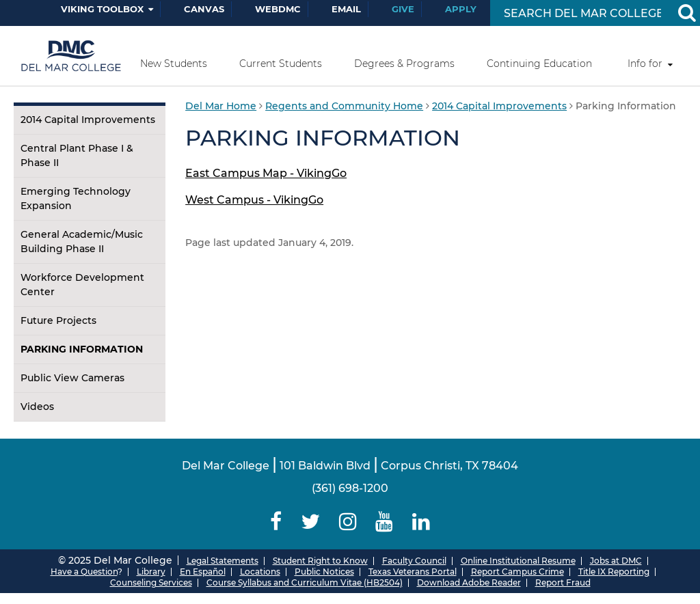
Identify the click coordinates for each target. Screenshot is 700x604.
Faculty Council (414, 561)
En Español (203, 572)
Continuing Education (539, 64)
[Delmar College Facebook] (277, 522)
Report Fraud (563, 582)
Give (403, 9)
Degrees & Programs (404, 64)
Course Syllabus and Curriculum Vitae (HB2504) (305, 582)
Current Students (281, 64)
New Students (174, 64)
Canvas (204, 9)
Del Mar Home (221, 106)
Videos (37, 407)
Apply (461, 9)
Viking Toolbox (102, 9)
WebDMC (278, 9)
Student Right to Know (320, 561)
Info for (645, 64)
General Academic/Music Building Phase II (82, 242)
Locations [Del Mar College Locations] (260, 572)
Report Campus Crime (517, 572)
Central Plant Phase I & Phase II (77, 155)
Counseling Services (151, 582)
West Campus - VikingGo (254, 200)
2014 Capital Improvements (88, 120)
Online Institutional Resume (518, 561)
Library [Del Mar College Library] (151, 572)
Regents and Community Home (344, 106)
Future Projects (58, 320)
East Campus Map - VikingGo (266, 173)
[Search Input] (582, 13)
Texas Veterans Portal (413, 572)
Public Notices (324, 572)
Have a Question (84, 572)
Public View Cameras (72, 378)
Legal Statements (223, 561)
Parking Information (82, 349)
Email (346, 9)
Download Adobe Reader (469, 582)
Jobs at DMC (616, 561)
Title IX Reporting (614, 572)
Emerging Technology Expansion (76, 198)
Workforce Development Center (82, 285)
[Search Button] (686, 13)
